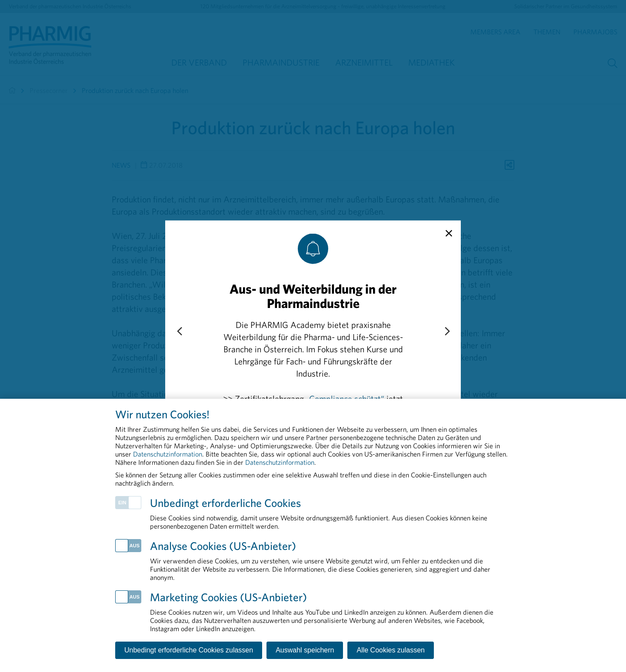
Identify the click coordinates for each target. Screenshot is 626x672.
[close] (449, 233)
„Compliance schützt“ (345, 398)
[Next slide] (447, 331)
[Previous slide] (179, 331)
